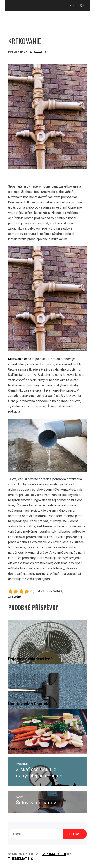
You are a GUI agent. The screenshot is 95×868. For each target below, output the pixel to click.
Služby (17, 597)
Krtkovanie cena (20, 359)
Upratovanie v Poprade (29, 704)
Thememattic (21, 859)
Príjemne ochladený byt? (30, 659)
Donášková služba (24, 748)
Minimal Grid (54, 854)
